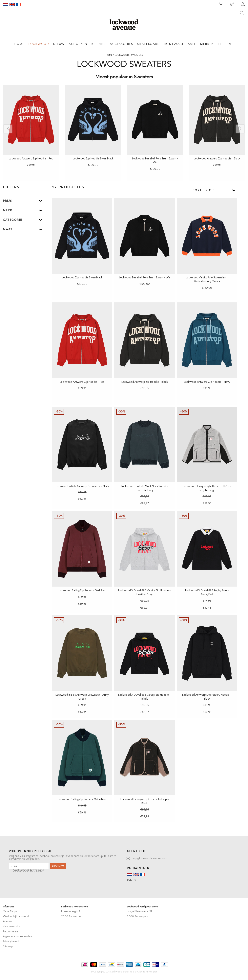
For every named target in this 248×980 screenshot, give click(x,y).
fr (19, 5)
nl (6, 5)
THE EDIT (226, 44)
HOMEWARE (174, 44)
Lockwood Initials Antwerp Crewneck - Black (82, 486)
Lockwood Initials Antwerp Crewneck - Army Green (82, 697)
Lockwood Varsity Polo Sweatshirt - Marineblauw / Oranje (207, 280)
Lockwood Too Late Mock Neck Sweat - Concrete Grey (145, 488)
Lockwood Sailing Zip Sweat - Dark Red (82, 591)
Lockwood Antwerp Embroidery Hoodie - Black (207, 697)
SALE (192, 44)
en (12, 5)
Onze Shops (10, 912)
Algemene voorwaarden (17, 937)
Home (109, 55)
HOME (19, 44)
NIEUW (59, 44)
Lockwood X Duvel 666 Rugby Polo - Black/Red (207, 593)
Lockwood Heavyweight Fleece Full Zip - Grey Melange (207, 488)
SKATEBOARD (148, 44)
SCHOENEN (78, 44)
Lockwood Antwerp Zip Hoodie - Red (31, 159)
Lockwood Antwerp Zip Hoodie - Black (217, 159)
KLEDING (99, 44)
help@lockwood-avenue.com (150, 858)
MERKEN (207, 44)
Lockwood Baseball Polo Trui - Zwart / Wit (155, 161)
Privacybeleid (11, 942)
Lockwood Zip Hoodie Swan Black (93, 159)
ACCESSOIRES (122, 44)
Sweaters (137, 55)
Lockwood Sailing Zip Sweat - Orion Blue (82, 799)
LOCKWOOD (39, 44)
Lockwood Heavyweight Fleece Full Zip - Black (145, 801)
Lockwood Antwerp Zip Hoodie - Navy (207, 382)
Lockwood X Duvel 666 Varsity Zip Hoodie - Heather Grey (145, 593)
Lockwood (122, 55)
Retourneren (10, 932)
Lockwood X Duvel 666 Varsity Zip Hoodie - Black (145, 697)
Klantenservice (12, 926)
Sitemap (8, 946)
